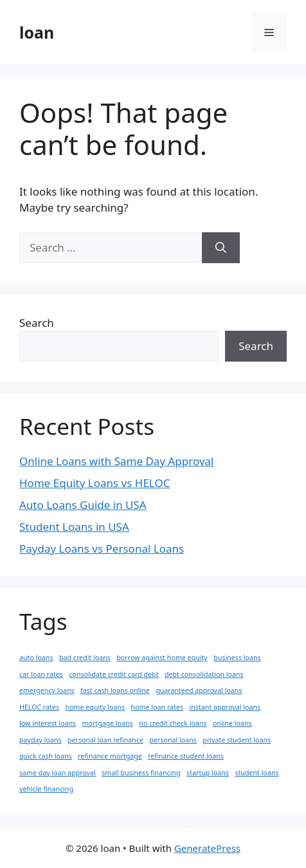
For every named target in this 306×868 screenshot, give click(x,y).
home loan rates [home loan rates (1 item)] (157, 707)
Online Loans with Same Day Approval (116, 461)
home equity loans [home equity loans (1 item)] (95, 707)
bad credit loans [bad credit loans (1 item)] (85, 658)
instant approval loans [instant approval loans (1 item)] (225, 707)
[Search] (221, 248)
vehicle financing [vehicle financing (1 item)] (46, 789)
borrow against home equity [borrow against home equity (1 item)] (162, 658)
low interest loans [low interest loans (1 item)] (48, 723)
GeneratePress (207, 848)
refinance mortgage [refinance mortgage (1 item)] (110, 756)
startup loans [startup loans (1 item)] (208, 773)
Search (37, 323)
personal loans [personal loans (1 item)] (173, 740)
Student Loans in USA (74, 527)
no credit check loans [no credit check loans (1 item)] (173, 723)
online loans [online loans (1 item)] (232, 723)
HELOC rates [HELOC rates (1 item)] (39, 707)
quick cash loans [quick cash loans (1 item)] (46, 756)
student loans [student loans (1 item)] (256, 773)
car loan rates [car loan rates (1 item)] (41, 674)
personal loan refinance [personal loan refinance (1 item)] (105, 740)
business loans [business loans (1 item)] (237, 658)
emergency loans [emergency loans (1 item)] (47, 690)
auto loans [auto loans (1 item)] (36, 658)
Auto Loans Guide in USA (83, 505)
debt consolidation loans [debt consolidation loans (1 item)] (204, 674)
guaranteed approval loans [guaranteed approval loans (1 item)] (199, 690)
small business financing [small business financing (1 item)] (141, 773)
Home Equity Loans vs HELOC (94, 483)
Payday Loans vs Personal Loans (102, 549)
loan (37, 32)
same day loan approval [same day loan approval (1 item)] (58, 773)
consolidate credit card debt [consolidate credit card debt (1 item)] (113, 674)
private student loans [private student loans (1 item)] (237, 740)
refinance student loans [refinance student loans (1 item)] (186, 756)
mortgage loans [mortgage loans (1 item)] (108, 723)
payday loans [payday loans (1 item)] (40, 740)
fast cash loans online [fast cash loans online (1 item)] (115, 690)
